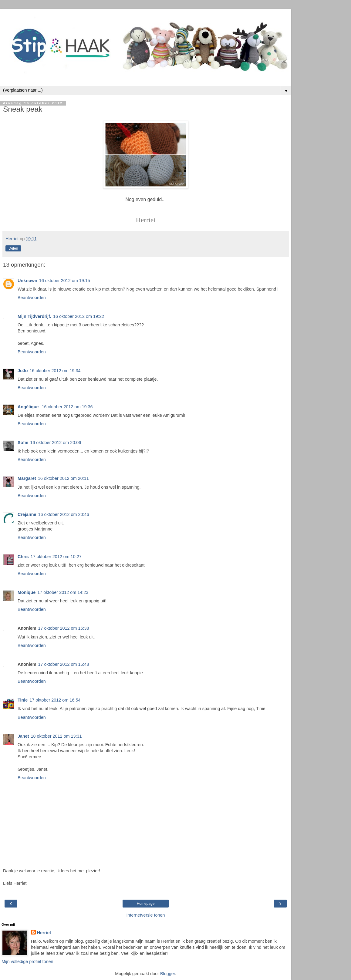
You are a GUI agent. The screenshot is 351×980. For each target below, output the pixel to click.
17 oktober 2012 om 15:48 (64, 664)
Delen (13, 248)
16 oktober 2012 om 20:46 (64, 514)
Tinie (23, 700)
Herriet (44, 933)
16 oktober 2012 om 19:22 (79, 316)
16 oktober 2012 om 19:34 (55, 371)
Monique (27, 592)
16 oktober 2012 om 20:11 (63, 478)
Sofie (23, 443)
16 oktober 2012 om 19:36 (67, 407)
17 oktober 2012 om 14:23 (63, 592)
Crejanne (27, 514)
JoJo (23, 371)
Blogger (168, 974)
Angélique (29, 407)
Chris (23, 557)
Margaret (27, 478)
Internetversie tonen (145, 915)
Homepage (146, 904)
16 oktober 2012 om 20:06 (56, 443)
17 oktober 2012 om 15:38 (64, 628)
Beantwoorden (32, 298)
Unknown (27, 281)
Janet (23, 736)
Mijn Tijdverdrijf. (34, 316)
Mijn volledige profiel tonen (27, 961)
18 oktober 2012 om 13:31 (56, 736)
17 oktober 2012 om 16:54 (55, 700)
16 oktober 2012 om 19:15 (65, 281)
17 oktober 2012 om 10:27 (56, 557)
